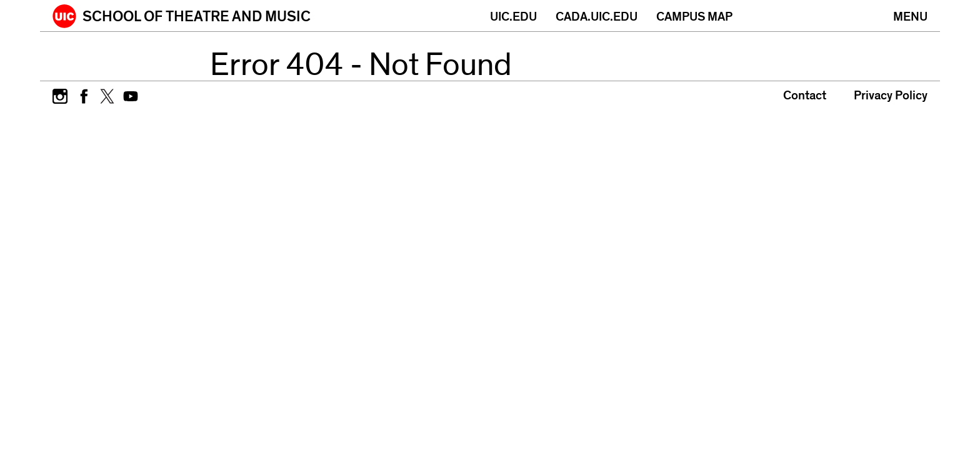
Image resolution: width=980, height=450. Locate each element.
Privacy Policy (891, 96)
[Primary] (910, 16)
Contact (805, 96)
